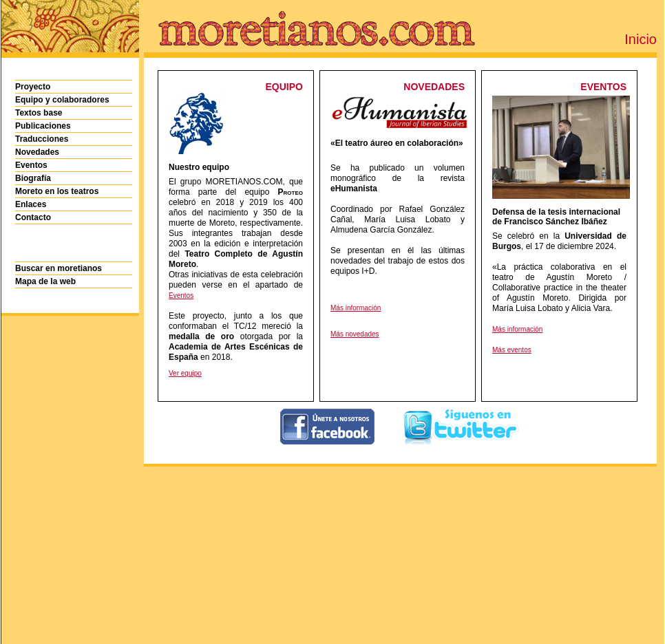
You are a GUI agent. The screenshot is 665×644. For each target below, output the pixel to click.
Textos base (39, 113)
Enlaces (31, 204)
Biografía (33, 178)
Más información (356, 308)
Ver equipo (185, 373)
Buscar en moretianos (59, 268)
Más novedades (355, 334)
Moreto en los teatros (57, 191)
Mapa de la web (45, 281)
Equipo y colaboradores (62, 100)
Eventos (31, 165)
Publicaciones (43, 126)
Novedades (37, 152)
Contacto (33, 217)
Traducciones (42, 139)
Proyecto (33, 87)
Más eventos (512, 350)
